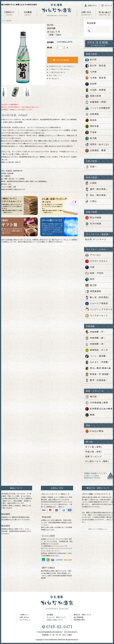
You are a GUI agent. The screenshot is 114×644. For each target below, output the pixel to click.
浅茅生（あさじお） (98, 145)
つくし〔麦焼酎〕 (97, 356)
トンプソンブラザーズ (99, 310)
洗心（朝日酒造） (97, 195)
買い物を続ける (54, 79)
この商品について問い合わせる (59, 69)
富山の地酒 (93, 218)
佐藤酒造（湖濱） (97, 102)
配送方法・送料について (83, 615)
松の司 (9, 21)
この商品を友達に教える (57, 72)
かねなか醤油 (94, 431)
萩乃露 (91, 139)
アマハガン (93, 255)
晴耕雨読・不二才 (97, 350)
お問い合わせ (24, 617)
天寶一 (91, 167)
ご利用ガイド (24, 615)
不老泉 (91, 132)
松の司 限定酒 (95, 66)
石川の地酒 (93, 224)
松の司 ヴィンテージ (96, 239)
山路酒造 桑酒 (95, 151)
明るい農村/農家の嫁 (98, 368)
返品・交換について (56, 75)
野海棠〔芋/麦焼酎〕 (98, 374)
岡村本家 (92, 126)
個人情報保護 (79, 617)
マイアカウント (25, 620)
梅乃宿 (91, 397)
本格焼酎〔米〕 (95, 344)
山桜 (90, 267)
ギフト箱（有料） (94, 447)
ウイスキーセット (97, 316)
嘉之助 (91, 285)
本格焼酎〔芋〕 (95, 332)
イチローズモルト (97, 261)
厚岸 (90, 279)
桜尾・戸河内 (94, 273)
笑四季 (91, 84)
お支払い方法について (55, 620)
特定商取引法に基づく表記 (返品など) (61, 66)
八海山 (91, 201)
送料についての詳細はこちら (98, 529)
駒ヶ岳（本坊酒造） (98, 298)
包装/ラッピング (93, 457)
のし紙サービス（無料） (98, 461)
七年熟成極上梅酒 (97, 403)
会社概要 (50, 615)
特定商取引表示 (79, 620)
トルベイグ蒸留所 (97, 304)
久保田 (91, 183)
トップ (2, 21)
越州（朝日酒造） (97, 189)
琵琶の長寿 (93, 96)
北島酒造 (92, 114)
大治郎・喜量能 (95, 90)
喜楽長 (91, 120)
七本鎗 (91, 72)
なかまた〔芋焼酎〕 (98, 362)
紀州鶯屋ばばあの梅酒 (99, 409)
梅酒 (90, 415)
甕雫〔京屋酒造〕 (97, 380)
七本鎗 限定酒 (96, 78)
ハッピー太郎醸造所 (98, 108)
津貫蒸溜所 (93, 292)
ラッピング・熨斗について (56, 617)
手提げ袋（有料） (94, 452)
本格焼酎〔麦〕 (95, 338)
